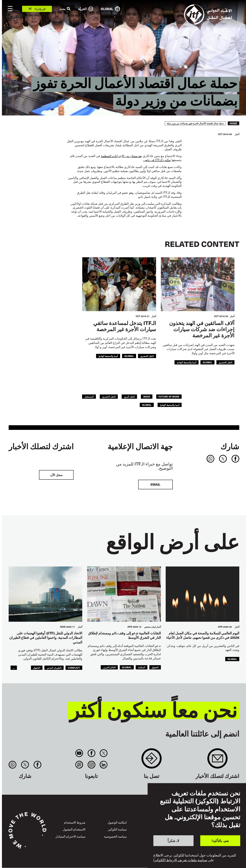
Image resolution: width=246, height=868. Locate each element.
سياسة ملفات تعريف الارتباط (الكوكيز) (180, 860)
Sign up (217, 760)
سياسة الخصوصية (115, 836)
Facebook (91, 753)
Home (234, 123)
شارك (230, 446)
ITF (157, 160)
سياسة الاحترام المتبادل (70, 836)
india (147, 396)
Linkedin (103, 765)
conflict (74, 668)
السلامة (142, 667)
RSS (79, 765)
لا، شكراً (173, 841)
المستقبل (89, 396)
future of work (169, 396)
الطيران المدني (54, 668)
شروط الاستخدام (75, 822)
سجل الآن (56, 475)
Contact (152, 760)
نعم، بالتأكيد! (220, 841)
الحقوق (155, 667)
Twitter (103, 753)
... (14, 668)
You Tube (79, 753)
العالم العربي (109, 667)
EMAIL (155, 484)
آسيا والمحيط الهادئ (187, 362)
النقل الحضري (225, 362)
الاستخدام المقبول (74, 829)
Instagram (91, 765)
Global (207, 362)
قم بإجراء (40, 9)
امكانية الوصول (117, 822)
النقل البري (129, 396)
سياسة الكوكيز (117, 829)
